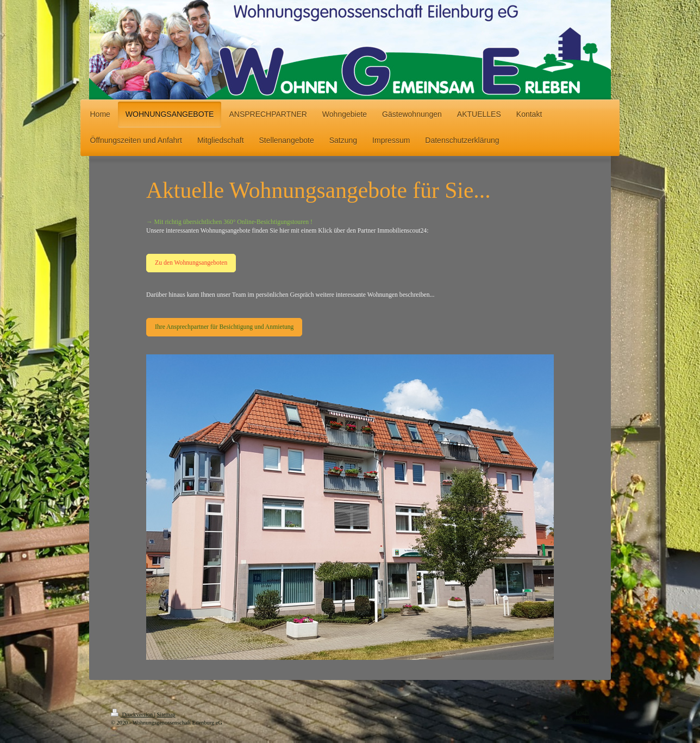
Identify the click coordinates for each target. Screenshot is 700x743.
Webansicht (576, 720)
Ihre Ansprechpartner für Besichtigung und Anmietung (224, 327)
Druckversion (133, 714)
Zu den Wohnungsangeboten (191, 263)
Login (582, 712)
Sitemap (166, 714)
